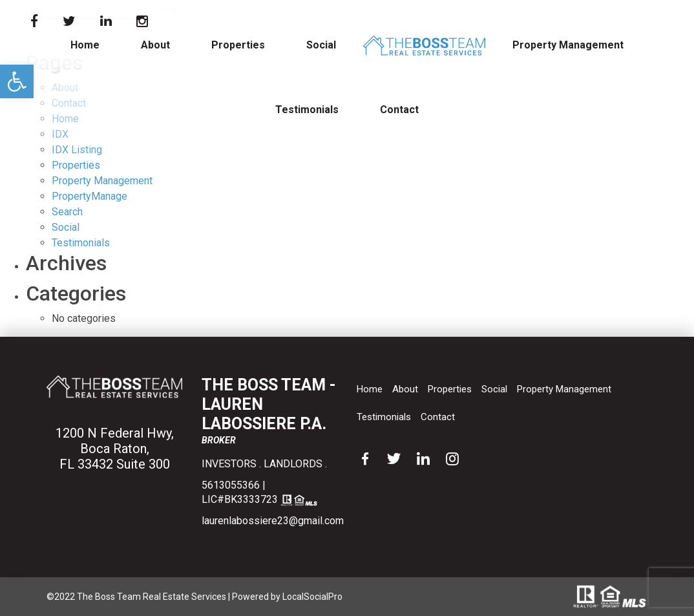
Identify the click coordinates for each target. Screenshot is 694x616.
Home (85, 45)
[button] (17, 81)
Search (67, 212)
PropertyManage (89, 196)
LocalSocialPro (312, 597)
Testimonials (307, 110)
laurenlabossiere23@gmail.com (273, 521)
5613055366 (231, 485)
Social (321, 45)
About (155, 45)
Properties (238, 45)
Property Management (568, 45)
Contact (399, 110)
